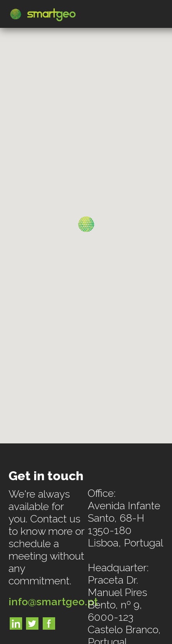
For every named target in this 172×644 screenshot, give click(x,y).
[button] (86, 224)
